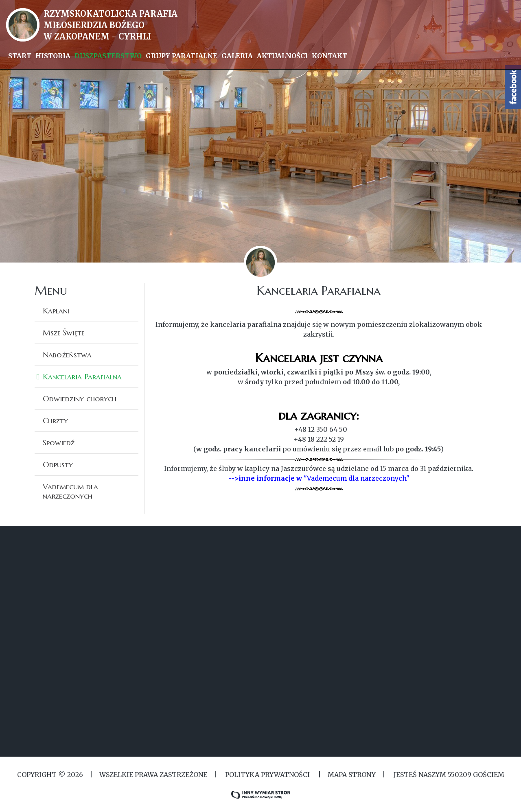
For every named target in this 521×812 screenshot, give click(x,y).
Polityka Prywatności (267, 775)
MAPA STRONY (352, 775)
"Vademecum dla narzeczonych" (357, 478)
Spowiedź (59, 442)
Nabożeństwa (67, 355)
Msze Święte (64, 333)
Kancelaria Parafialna (82, 376)
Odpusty (58, 464)
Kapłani (56, 311)
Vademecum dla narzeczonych (70, 491)
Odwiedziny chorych (80, 398)
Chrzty (55, 420)
